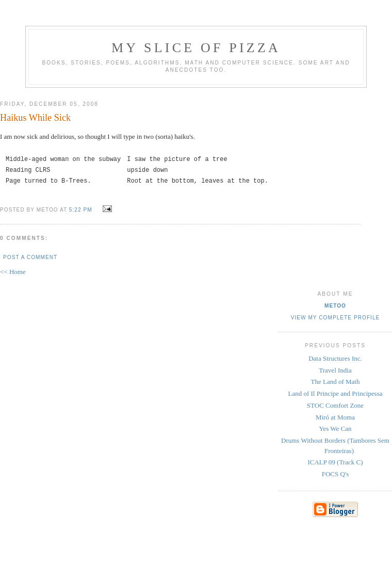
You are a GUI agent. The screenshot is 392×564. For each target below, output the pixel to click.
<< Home (13, 272)
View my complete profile (336, 318)
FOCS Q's (336, 474)
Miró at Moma (335, 417)
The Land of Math (336, 382)
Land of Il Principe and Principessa (335, 393)
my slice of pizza (196, 48)
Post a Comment (30, 257)
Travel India (335, 370)
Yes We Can (335, 429)
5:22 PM (81, 210)
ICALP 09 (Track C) (335, 462)
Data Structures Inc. (335, 358)
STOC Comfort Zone (335, 405)
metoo (335, 306)
